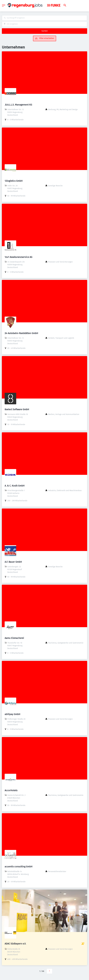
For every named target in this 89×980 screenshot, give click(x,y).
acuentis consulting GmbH (19, 867)
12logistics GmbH (14, 181)
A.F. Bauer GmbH (13, 562)
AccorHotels (11, 790)
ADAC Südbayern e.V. (15, 944)
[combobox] (44, 18)
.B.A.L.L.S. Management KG (18, 105)
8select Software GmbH (17, 409)
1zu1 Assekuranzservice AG (18, 257)
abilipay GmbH (12, 714)
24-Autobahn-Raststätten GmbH (21, 333)
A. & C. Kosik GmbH (15, 486)
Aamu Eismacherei (14, 638)
